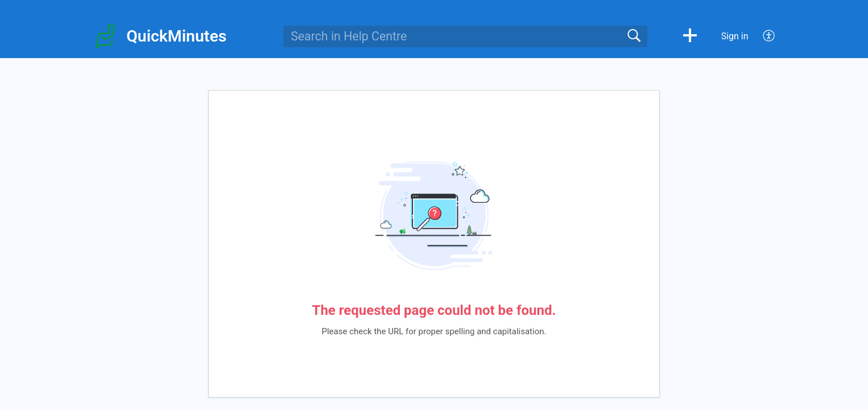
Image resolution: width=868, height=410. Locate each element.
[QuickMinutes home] (105, 36)
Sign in (735, 36)
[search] (465, 36)
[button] (690, 36)
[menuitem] (762, 36)
